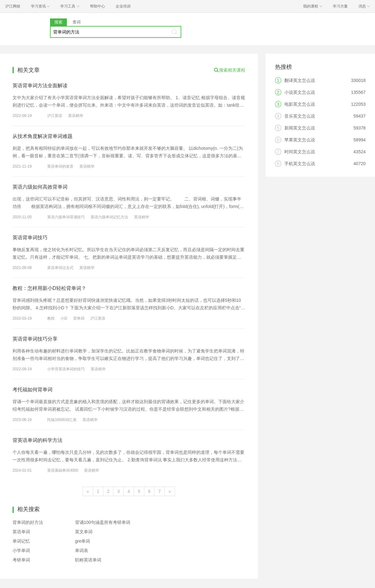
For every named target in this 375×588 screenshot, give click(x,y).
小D (64, 318)
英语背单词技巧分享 (35, 339)
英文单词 (84, 532)
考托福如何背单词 (32, 390)
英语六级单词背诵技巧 (66, 217)
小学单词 (21, 550)
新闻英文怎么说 (300, 128)
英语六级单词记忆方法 (109, 217)
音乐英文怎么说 (300, 116)
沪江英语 (55, 116)
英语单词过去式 (60, 268)
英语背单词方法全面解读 (40, 86)
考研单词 (21, 560)
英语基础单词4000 (63, 470)
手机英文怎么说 (300, 164)
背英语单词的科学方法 (37, 440)
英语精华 (76, 116)
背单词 (79, 318)
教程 (51, 318)
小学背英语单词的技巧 (66, 369)
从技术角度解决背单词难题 (42, 136)
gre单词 (82, 541)
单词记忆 (21, 541)
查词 (77, 22)
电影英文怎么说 (300, 104)
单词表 (82, 550)
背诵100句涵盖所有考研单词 (103, 522)
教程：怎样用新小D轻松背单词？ (49, 288)
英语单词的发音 (60, 166)
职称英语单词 (88, 560)
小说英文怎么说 (300, 92)
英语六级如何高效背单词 (40, 187)
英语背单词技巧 (30, 238)
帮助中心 (97, 6)
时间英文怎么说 (300, 152)
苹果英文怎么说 (300, 140)
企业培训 (123, 6)
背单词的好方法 (28, 522)
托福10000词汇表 (62, 420)
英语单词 (21, 532)
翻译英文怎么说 (300, 80)
